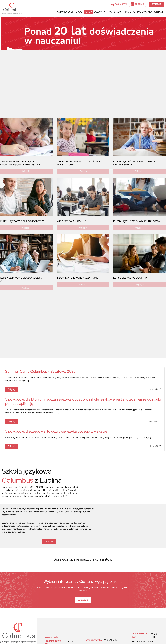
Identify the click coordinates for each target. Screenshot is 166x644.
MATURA (129, 12)
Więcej (12, 390)
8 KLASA (117, 12)
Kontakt (158, 12)
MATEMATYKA (144, 12)
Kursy (86, 12)
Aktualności (61, 12)
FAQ (108, 12)
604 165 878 (118, 4)
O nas (76, 12)
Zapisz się (156, 4)
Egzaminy (98, 12)
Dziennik (137, 4)
